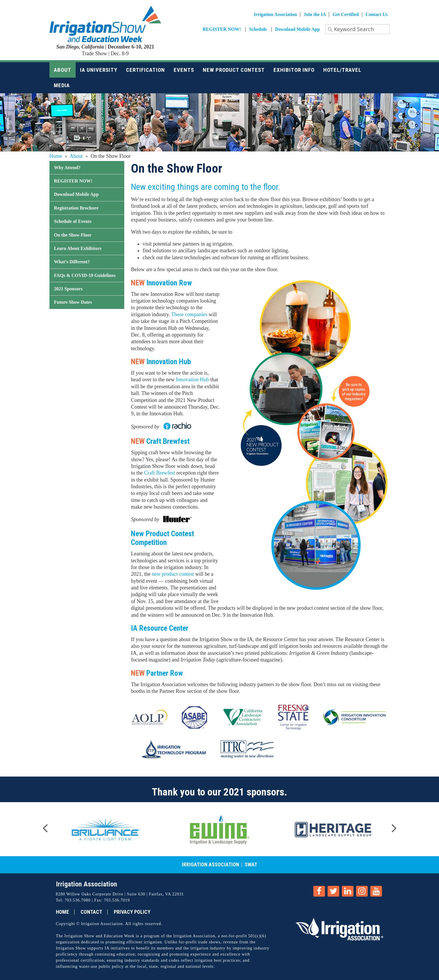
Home (56, 156)
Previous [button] (45, 826)
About (76, 156)
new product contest (173, 574)
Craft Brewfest (159, 473)
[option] (106, 829)
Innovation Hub (192, 380)
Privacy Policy (132, 912)
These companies (189, 314)
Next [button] (394, 826)
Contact (91, 912)
